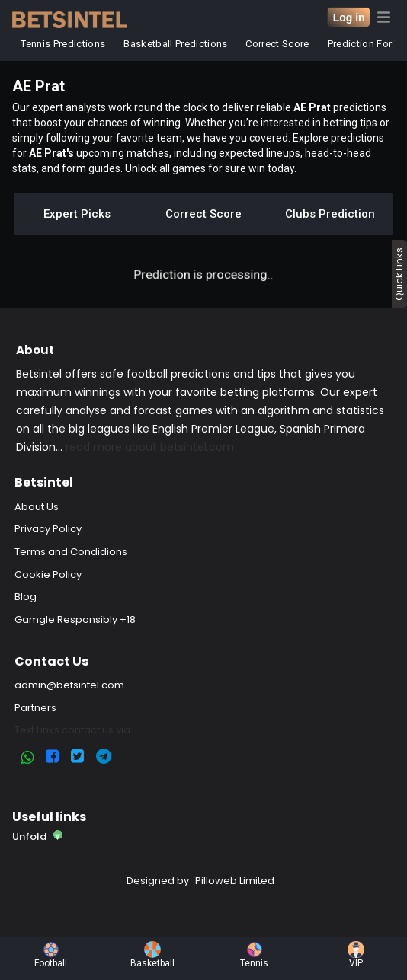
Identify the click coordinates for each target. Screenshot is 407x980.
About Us (37, 507)
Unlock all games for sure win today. (211, 168)
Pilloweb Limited (235, 881)
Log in (349, 18)
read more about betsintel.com (150, 447)
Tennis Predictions (64, 44)
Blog (26, 597)
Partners (35, 708)
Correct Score (278, 44)
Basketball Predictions (176, 44)
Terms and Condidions (71, 552)
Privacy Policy (48, 529)
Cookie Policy (48, 575)
